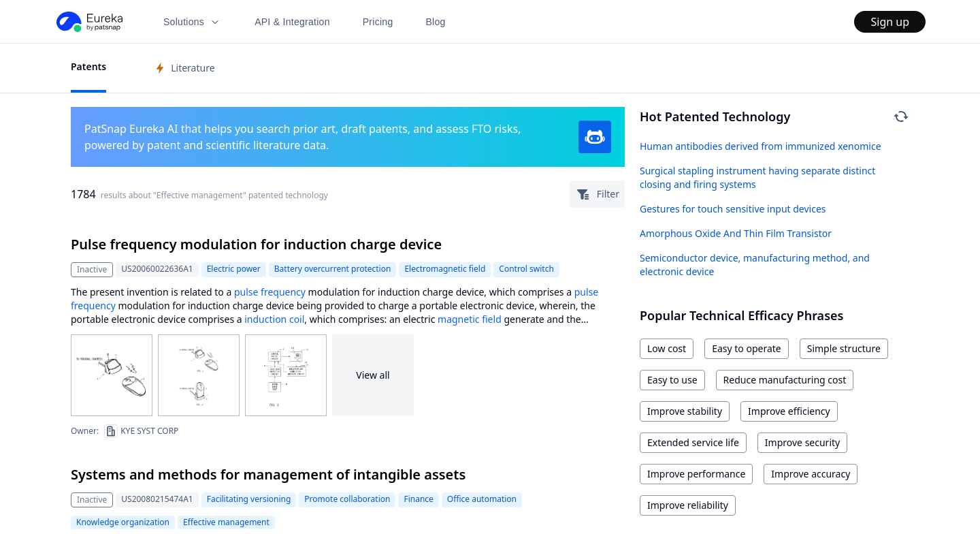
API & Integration (292, 22)
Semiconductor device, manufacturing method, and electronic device (755, 265)
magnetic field (470, 319)
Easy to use (672, 380)
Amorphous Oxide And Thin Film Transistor (736, 233)
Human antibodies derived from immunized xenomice (761, 146)
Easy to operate (747, 348)
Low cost (667, 348)
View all (373, 375)
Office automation (482, 499)
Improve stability (685, 411)
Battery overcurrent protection (333, 269)
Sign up (890, 22)
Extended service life (693, 442)
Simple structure (844, 348)
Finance (418, 499)
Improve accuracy (811, 474)
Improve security (802, 442)
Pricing (378, 22)
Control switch (526, 269)
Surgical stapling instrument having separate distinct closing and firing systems (757, 177)
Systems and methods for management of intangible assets (268, 474)
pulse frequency (270, 292)
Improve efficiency (789, 411)
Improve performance (696, 474)
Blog (436, 22)
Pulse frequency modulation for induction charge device (256, 244)
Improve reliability (688, 505)
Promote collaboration (347, 499)
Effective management (226, 522)
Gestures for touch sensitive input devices (733, 209)
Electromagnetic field (445, 269)
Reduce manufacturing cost (785, 380)
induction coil (274, 319)
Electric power (234, 269)
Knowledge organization (123, 522)
